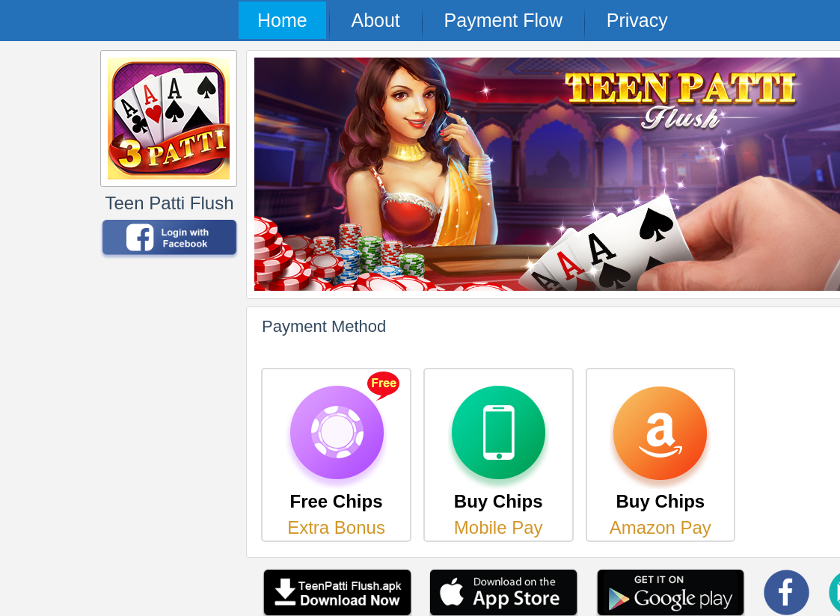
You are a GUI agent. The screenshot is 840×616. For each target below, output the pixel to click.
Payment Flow (503, 20)
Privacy (637, 20)
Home (282, 20)
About (375, 20)
